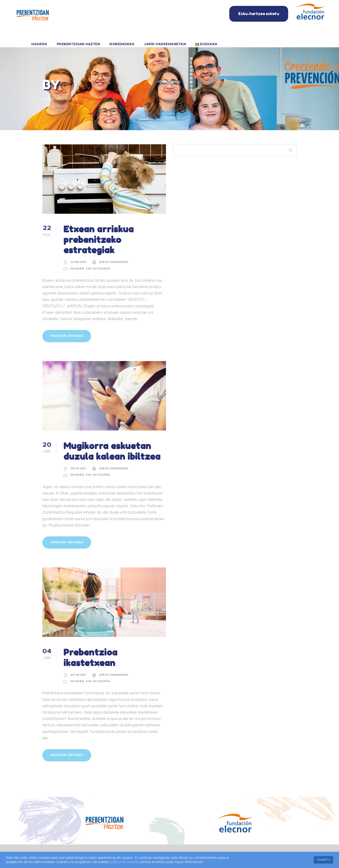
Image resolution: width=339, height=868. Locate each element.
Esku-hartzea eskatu (259, 14)
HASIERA (39, 44)
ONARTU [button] (323, 860)
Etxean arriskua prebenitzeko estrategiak (99, 240)
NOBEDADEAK (122, 44)
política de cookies (124, 862)
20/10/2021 (78, 468)
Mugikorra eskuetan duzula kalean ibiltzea (112, 451)
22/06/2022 (78, 262)
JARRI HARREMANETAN (165, 44)
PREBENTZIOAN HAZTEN (79, 44)
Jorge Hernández (114, 262)
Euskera (77, 268)
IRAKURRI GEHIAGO (67, 336)
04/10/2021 (78, 675)
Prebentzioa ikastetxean (91, 657)
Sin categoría (98, 268)
